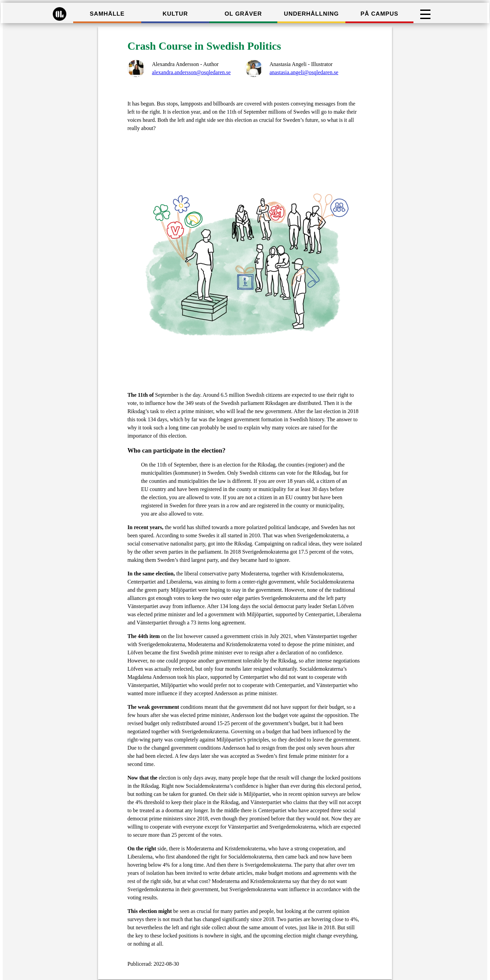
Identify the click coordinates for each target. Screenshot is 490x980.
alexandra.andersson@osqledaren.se (191, 72)
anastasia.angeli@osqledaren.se (304, 72)
